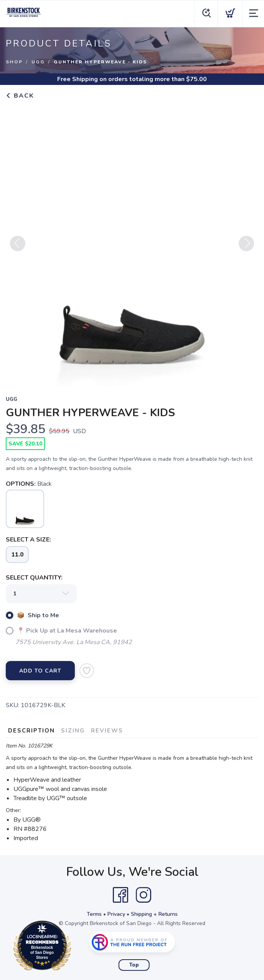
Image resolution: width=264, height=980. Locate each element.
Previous (18, 246)
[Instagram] (144, 895)
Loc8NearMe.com (76, 947)
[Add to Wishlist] (87, 671)
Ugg (38, 62)
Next (246, 246)
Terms (94, 914)
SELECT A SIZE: (28, 540)
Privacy (116, 914)
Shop (14, 62)
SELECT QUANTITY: (34, 578)
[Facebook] (120, 895)
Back (20, 96)
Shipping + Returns (154, 914)
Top (134, 965)
